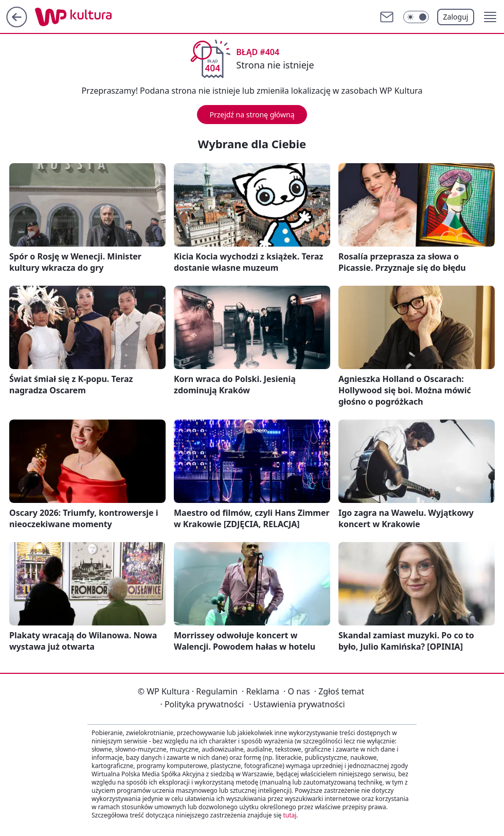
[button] (490, 17)
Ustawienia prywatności (297, 704)
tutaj (290, 815)
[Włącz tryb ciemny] (416, 17)
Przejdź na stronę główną (252, 115)
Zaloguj (456, 17)
